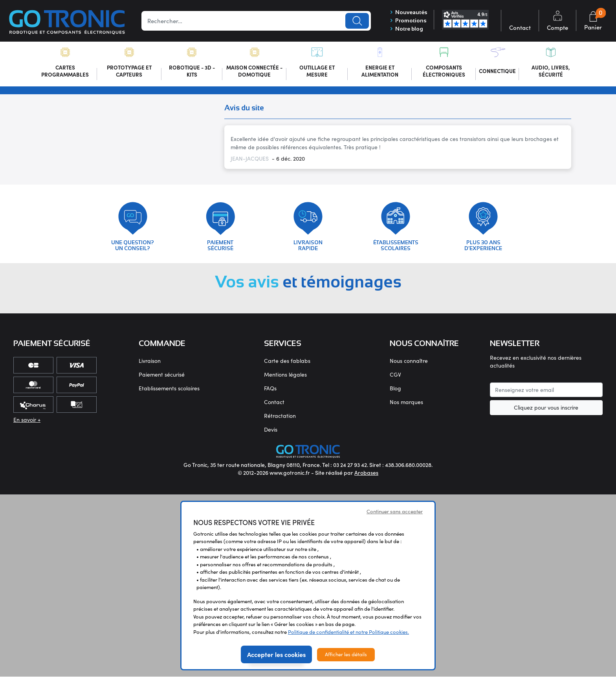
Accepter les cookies (276, 657)
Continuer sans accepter (395, 514)
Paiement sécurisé (162, 376)
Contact (274, 404)
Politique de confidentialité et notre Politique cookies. (348, 634)
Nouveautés (408, 12)
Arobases (366, 475)
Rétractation (280, 418)
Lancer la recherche (357, 21)
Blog (395, 390)
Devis (271, 431)
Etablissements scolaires (169, 390)
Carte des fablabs (287, 363)
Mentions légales (285, 376)
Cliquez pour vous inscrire (546, 410)
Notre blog (406, 29)
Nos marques (406, 404)
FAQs (270, 390)
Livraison (150, 363)
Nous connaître (409, 363)
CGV (395, 376)
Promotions (408, 21)
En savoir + (27, 422)
